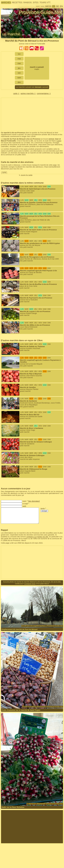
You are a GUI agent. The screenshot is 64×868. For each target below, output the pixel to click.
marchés (6, 3)
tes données (34, 501)
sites (36, 3)
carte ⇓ (16, 93)
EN (61, 6)
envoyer (44, 511)
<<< (38, 6)
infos (48, 6)
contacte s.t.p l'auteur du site (37, 537)
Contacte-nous (30, 584)
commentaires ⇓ (44, 93)
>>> (42, 6)
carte (59, 141)
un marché (11, 34)
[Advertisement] (32, 114)
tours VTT (45, 3)
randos (27, 3)
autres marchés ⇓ (28, 93)
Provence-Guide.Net (40, 12)
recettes (17, 3)
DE (57, 6)
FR (54, 6)
